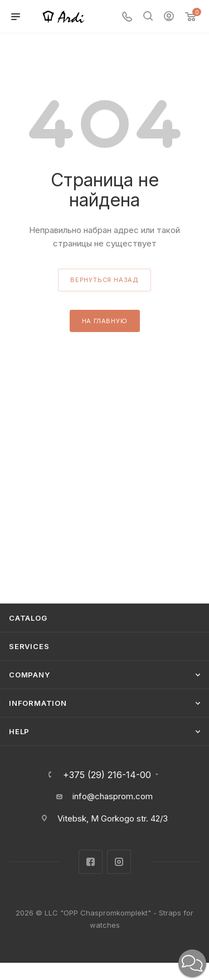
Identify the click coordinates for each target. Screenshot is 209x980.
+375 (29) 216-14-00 (107, 775)
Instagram (119, 862)
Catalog (28, 618)
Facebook (91, 862)
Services (29, 646)
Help (19, 731)
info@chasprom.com (113, 796)
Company (30, 675)
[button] (192, 963)
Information (38, 703)
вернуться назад (104, 280)
